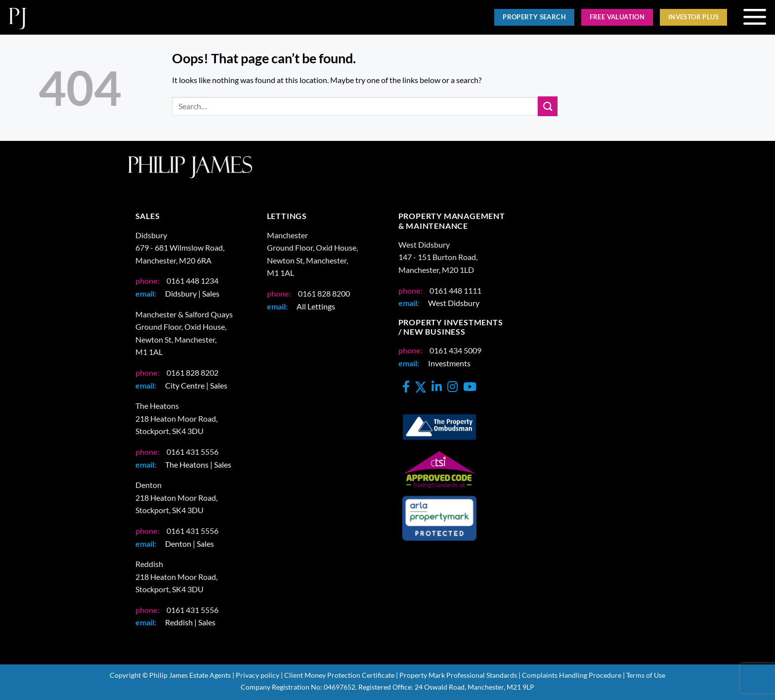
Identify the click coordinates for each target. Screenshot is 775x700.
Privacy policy (258, 675)
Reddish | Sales (190, 622)
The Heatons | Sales (198, 464)
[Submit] (548, 106)
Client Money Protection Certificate (339, 675)
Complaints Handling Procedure (572, 675)
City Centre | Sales (196, 385)
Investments (449, 363)
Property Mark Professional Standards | (460, 675)
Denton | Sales (190, 544)
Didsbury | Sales (192, 293)
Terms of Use (646, 675)
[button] (754, 17)
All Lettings (316, 306)
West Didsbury (454, 303)
